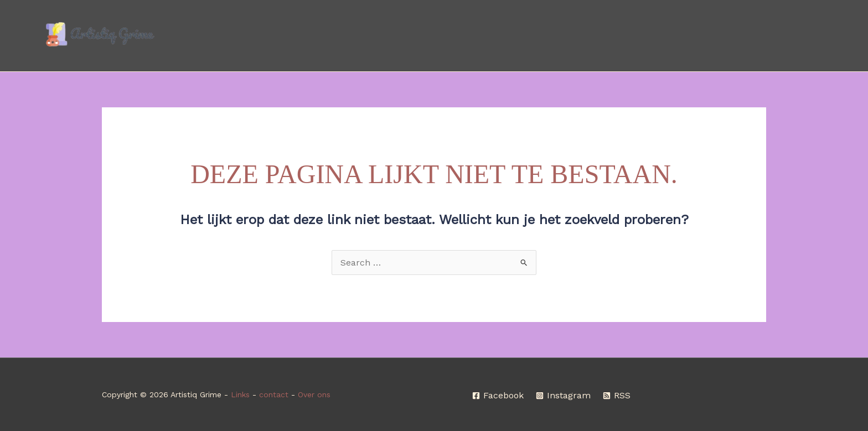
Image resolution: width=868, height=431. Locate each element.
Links (240, 394)
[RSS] (617, 396)
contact (274, 394)
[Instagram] (563, 396)
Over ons (314, 394)
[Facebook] (498, 396)
